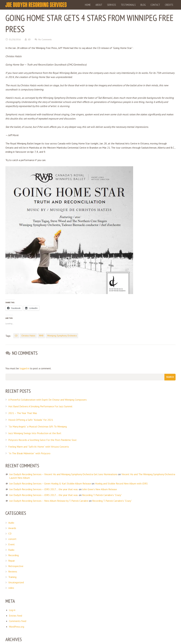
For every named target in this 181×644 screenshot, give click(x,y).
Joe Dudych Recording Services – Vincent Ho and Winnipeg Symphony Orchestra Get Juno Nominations (63, 474)
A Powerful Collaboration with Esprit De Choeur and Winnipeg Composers (47, 399)
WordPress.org (17, 626)
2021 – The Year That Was (23, 413)
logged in (24, 368)
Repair (12, 560)
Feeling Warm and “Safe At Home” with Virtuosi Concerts (39, 446)
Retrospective (16, 566)
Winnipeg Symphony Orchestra (62, 336)
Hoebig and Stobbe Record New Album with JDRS (121, 483)
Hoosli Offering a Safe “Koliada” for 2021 (31, 419)
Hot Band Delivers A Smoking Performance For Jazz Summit (40, 406)
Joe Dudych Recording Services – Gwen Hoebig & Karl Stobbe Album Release (50, 483)
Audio (11, 522)
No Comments (45, 39)
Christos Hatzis (28, 336)
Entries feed (15, 615)
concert (12, 539)
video (11, 587)
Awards (12, 528)
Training (12, 577)
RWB (41, 336)
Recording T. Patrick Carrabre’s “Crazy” (102, 495)
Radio (11, 549)
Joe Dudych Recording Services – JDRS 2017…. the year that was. (44, 489)
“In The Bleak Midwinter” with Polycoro (29, 453)
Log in (12, 610)
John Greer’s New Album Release (99, 489)
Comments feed (18, 621)
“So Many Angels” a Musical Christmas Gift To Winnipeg (38, 426)
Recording (13, 555)
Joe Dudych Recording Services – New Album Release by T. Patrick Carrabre (49, 500)
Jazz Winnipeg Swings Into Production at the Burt (35, 433)
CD (16, 336)
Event (11, 544)
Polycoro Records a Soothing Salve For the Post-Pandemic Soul (42, 440)
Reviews (13, 571)
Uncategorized (16, 582)
